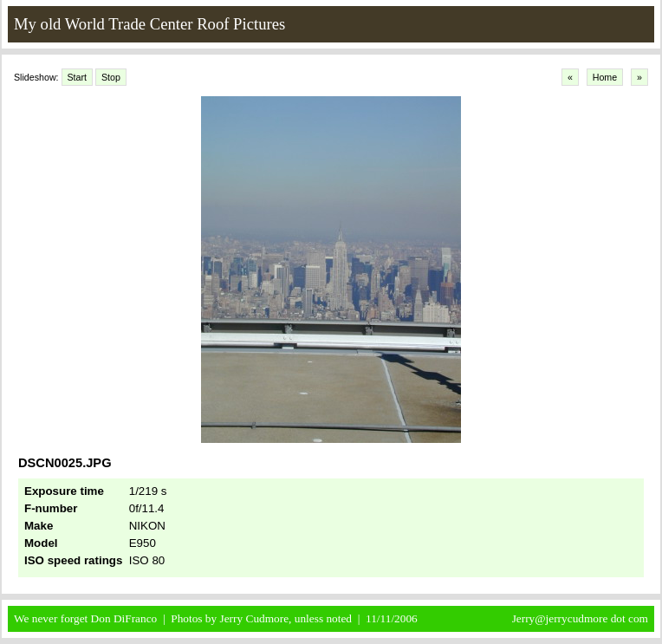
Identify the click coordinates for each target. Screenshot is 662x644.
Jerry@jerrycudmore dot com (580, 618)
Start (78, 77)
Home (605, 77)
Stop (111, 77)
